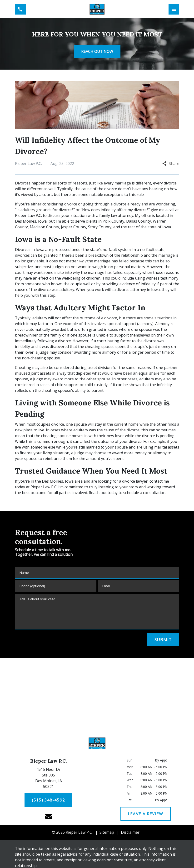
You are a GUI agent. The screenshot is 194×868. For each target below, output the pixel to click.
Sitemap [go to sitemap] (107, 832)
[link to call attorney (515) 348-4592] (20, 9)
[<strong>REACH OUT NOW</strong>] (97, 51)
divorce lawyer (135, 481)
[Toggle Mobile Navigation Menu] (174, 9)
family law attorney (116, 215)
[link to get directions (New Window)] (49, 779)
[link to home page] (97, 9)
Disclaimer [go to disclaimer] (130, 832)
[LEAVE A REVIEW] (146, 814)
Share (171, 163)
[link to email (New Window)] (49, 817)
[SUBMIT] (163, 640)
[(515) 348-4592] (48, 800)
